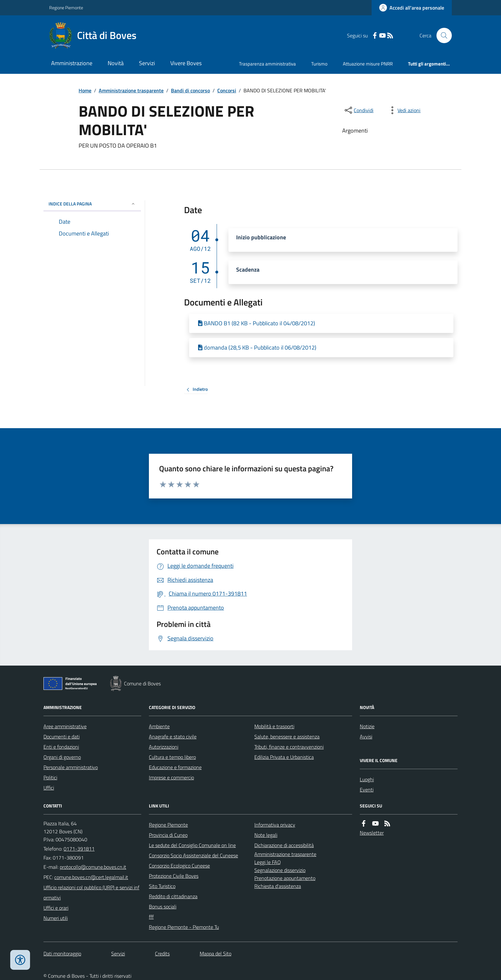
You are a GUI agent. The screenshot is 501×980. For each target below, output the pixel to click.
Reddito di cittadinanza (173, 896)
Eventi (367, 790)
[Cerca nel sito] (442, 35)
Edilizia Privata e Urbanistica (284, 757)
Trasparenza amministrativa (267, 64)
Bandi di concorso (190, 90)
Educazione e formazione (175, 767)
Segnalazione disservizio (280, 870)
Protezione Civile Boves (174, 876)
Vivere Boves (186, 63)
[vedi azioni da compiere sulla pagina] (404, 110)
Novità (116, 63)
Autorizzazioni (164, 747)
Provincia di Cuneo (168, 835)
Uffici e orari (56, 908)
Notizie (367, 726)
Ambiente (159, 726)
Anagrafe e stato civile (173, 737)
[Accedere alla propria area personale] (412, 8)
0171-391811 (79, 849)
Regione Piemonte (66, 8)
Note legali (266, 835)
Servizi (147, 63)
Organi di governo (62, 757)
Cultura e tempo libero (172, 757)
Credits (162, 953)
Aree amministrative (65, 726)
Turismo (319, 64)
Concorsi (227, 90)
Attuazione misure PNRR (368, 64)
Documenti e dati (62, 737)
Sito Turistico (162, 886)
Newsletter (372, 833)
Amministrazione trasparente (131, 90)
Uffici (49, 788)
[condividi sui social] (358, 110)
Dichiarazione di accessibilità (284, 845)
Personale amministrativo (71, 767)
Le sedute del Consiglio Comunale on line (192, 845)
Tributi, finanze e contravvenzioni (289, 747)
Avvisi (366, 737)
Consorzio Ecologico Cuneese (179, 866)
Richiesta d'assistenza (278, 886)
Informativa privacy (275, 825)
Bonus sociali (163, 907)
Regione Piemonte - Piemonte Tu (184, 927)
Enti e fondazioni (61, 747)
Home (85, 90)
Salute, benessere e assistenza (287, 737)
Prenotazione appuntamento (285, 878)
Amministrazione (72, 63)
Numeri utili (56, 918)
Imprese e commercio (171, 777)
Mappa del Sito (216, 953)
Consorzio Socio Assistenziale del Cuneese (193, 855)
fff (151, 917)
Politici (50, 777)
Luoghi (367, 779)
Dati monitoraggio (62, 953)
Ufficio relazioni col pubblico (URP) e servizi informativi (91, 892)
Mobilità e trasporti (274, 726)
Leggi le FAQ (268, 862)
